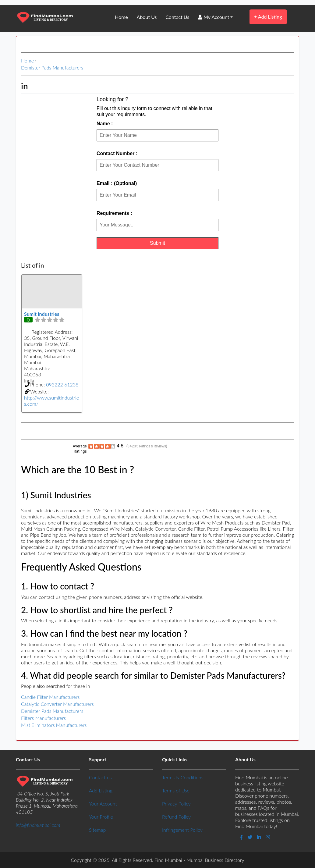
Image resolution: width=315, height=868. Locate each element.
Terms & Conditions (183, 777)
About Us (147, 17)
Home (121, 17)
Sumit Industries (42, 314)
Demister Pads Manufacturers (52, 68)
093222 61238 (62, 384)
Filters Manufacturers (43, 718)
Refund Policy (176, 817)
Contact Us (177, 17)
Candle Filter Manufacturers (50, 697)
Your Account (103, 804)
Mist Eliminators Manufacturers (54, 725)
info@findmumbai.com (38, 825)
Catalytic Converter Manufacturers (57, 704)
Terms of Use (176, 790)
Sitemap (97, 830)
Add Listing (268, 17)
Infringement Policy (182, 830)
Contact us (100, 777)
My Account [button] (214, 17)
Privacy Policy (176, 804)
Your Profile (101, 817)
